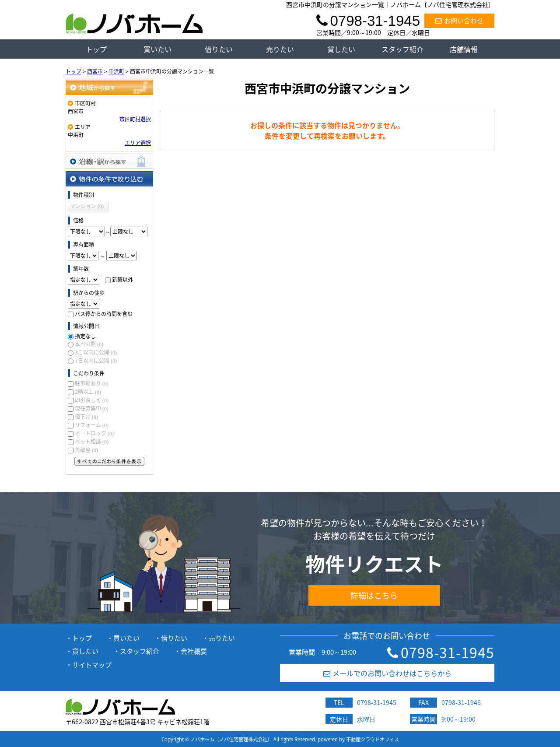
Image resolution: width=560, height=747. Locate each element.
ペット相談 (92, 442)
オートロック (94, 433)
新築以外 (122, 280)
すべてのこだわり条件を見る (109, 461)
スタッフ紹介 (402, 49)
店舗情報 (464, 49)
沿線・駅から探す (109, 161)
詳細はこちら (374, 595)
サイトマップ (92, 665)
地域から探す (109, 87)
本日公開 (89, 344)
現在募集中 (92, 408)
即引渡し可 (92, 400)
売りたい (280, 49)
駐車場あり (92, 383)
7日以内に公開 (96, 361)
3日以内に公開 (96, 352)
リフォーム (92, 425)
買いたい (157, 49)
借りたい (219, 49)
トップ (96, 49)
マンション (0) (87, 206)
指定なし (85, 336)
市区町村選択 (135, 119)
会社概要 (194, 651)
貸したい (341, 49)
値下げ (86, 417)
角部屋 (86, 450)
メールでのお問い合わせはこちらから (387, 673)
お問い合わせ (459, 21)
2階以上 (88, 392)
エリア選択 (138, 143)
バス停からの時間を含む (104, 314)
